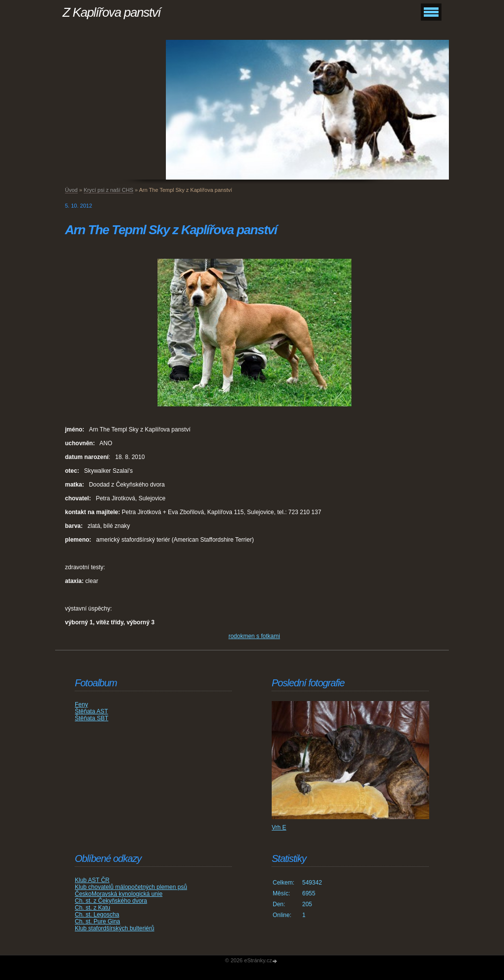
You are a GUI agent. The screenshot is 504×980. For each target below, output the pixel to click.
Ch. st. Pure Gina (97, 921)
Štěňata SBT (92, 718)
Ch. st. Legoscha (97, 915)
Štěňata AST (91, 711)
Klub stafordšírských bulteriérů (114, 928)
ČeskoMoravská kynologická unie (119, 894)
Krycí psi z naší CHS (109, 190)
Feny (81, 704)
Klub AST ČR (92, 880)
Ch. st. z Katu (93, 908)
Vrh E (279, 827)
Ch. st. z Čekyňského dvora (111, 901)
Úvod (71, 190)
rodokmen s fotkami (254, 636)
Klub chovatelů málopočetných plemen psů (131, 887)
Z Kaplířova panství (111, 12)
